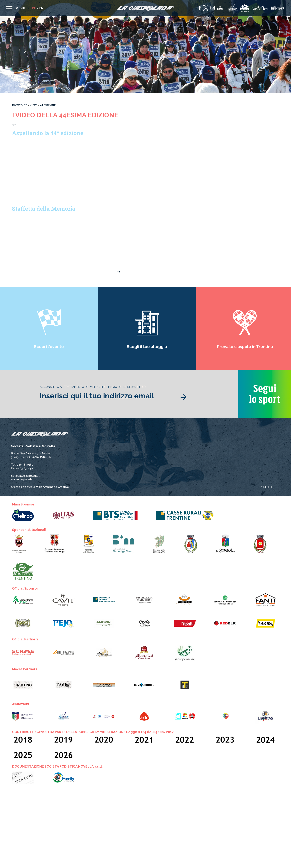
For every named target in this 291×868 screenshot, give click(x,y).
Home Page (20, 105)
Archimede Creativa (56, 487)
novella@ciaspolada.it (25, 476)
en (41, 8)
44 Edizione (48, 105)
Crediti (267, 487)
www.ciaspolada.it (23, 479)
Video (34, 105)
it (34, 8)
